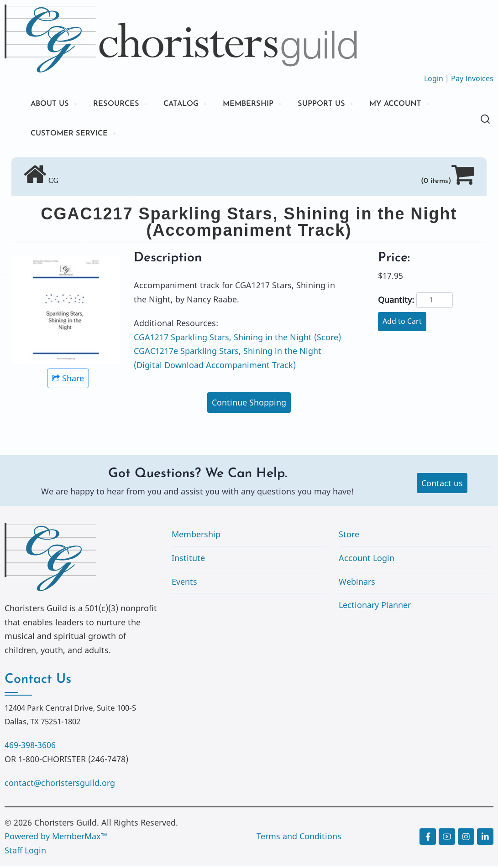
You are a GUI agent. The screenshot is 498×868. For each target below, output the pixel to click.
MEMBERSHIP (264, 105)
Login (434, 78)
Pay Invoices (472, 78)
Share (68, 381)
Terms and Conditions (299, 839)
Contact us (442, 485)
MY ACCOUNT (422, 105)
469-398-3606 (30, 748)
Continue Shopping (249, 405)
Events (184, 584)
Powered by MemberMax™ (56, 839)
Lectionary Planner (375, 608)
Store (349, 537)
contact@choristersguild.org (60, 785)
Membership (196, 537)
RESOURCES (122, 105)
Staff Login (25, 853)
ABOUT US (52, 105)
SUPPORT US (342, 105)
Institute (188, 561)
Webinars (357, 584)
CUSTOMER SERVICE (73, 136)
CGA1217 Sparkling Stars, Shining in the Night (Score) (237, 339)
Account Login (367, 561)
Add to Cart (402, 324)
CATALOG (192, 105)
